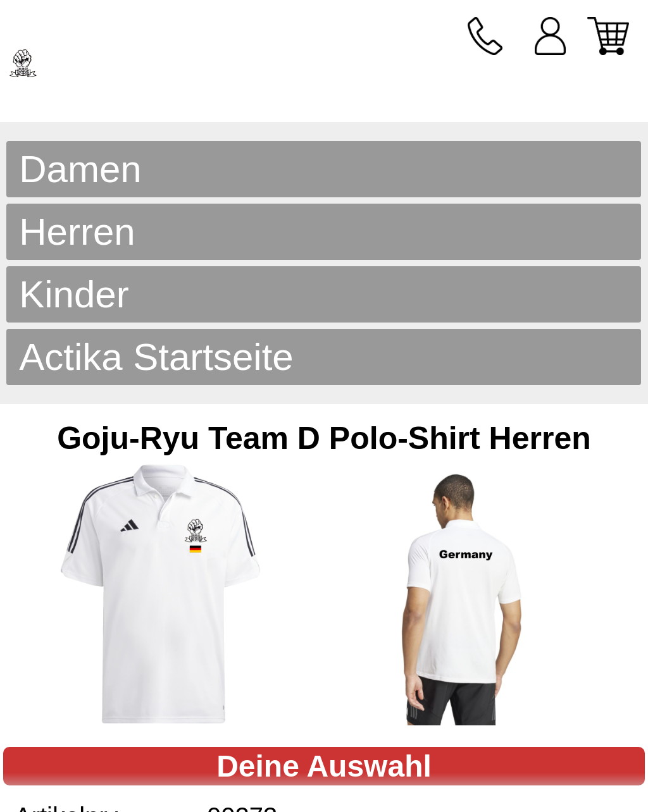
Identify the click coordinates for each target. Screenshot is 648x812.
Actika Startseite (156, 357)
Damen (80, 169)
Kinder (74, 294)
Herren (77, 232)
